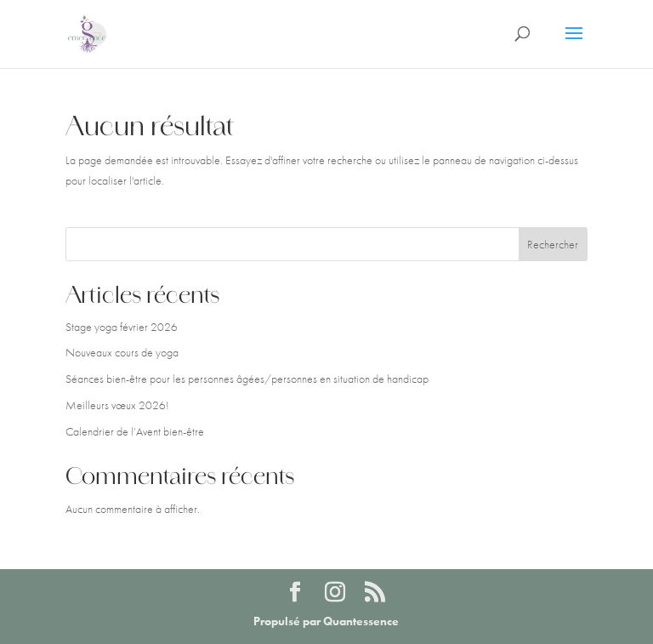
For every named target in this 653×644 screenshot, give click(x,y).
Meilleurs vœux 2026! (117, 405)
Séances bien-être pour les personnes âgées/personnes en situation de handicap (247, 379)
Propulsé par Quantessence (326, 621)
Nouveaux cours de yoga (122, 352)
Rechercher (553, 244)
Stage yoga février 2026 (122, 327)
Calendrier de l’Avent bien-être (135, 431)
